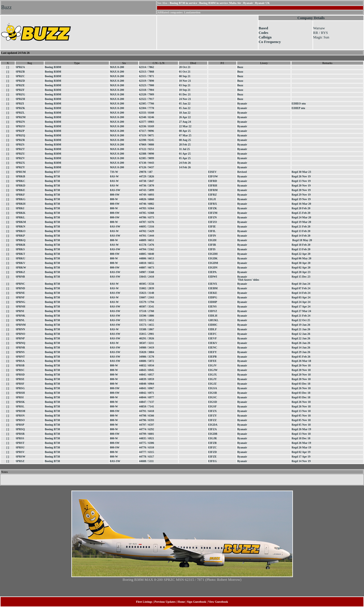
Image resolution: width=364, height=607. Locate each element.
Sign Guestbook (197, 602)
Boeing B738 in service (183, 3)
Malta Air (235, 3)
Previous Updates (165, 602)
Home (181, 602)
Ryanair (248, 3)
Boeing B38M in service (213, 3)
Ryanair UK (262, 3)
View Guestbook (218, 602)
